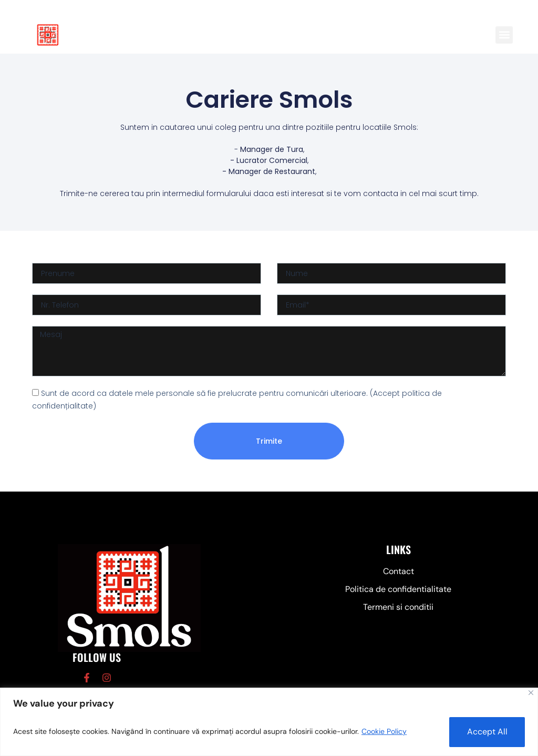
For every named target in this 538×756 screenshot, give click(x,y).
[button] (504, 35)
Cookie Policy (384, 731)
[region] (269, 722)
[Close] (531, 692)
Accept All (485, 731)
